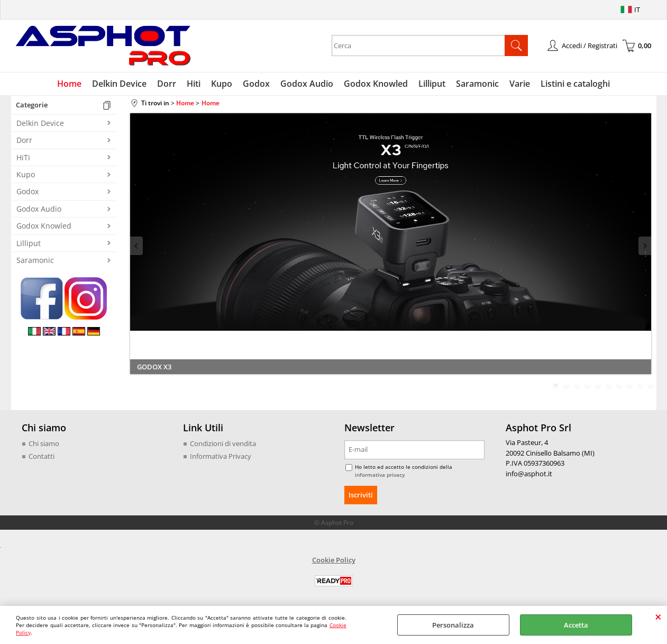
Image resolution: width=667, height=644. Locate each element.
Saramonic (477, 84)
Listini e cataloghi (575, 84)
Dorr (167, 84)
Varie (520, 84)
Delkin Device (119, 84)
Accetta (576, 625)
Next (644, 246)
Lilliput (432, 84)
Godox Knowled (376, 84)
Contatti (42, 456)
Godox (256, 84)
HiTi (23, 157)
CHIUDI (658, 616)
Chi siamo (44, 443)
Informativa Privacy (221, 456)
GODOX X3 (154, 367)
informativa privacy (380, 475)
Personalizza (453, 625)
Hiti (194, 84)
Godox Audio (307, 84)
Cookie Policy (334, 560)
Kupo (222, 84)
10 (651, 385)
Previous (137, 246)
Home (69, 84)
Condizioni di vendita (223, 443)
